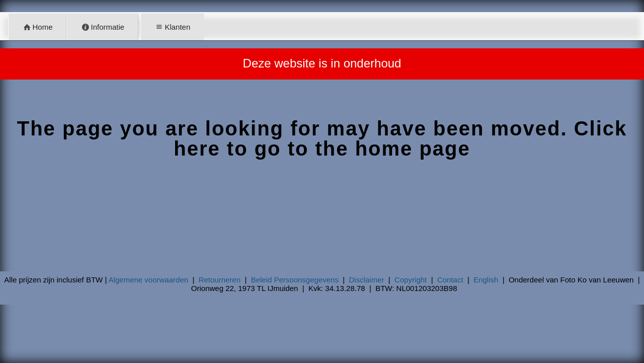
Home (37, 27)
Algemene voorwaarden (148, 280)
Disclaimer (367, 280)
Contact (450, 280)
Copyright (411, 280)
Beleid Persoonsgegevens (295, 280)
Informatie (103, 27)
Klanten (172, 27)
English (486, 280)
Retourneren (220, 280)
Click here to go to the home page (400, 138)
